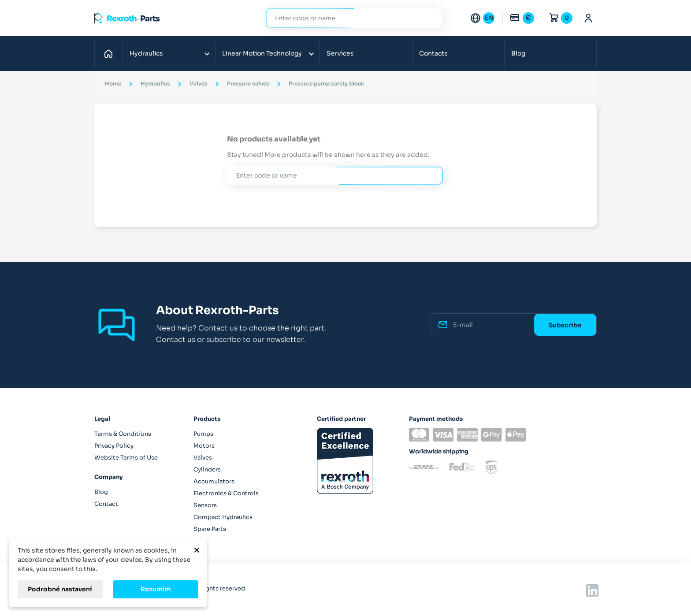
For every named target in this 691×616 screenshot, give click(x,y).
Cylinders (207, 469)
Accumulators (214, 481)
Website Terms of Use (126, 458)
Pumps (203, 434)
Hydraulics (146, 53)
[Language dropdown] (482, 18)
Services (340, 53)
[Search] (347, 18)
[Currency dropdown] (522, 18)
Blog (518, 53)
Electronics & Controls (226, 493)
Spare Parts (210, 529)
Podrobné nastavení (60, 589)
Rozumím (156, 589)
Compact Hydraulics (223, 517)
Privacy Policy (114, 446)
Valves (203, 458)
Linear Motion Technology (262, 53)
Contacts (433, 53)
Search (430, 18)
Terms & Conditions (123, 434)
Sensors (205, 505)
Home (111, 53)
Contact (106, 504)
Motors (204, 446)
